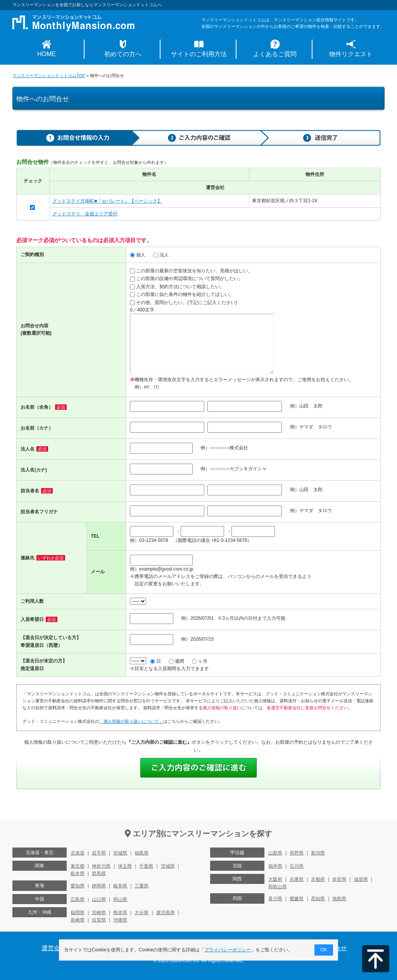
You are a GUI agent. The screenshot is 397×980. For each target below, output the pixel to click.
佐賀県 (99, 920)
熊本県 (120, 913)
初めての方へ (123, 54)
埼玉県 (125, 866)
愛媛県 (297, 899)
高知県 (318, 899)
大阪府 (275, 879)
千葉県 (146, 866)
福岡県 (78, 913)
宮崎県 (99, 913)
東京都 (78, 866)
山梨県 (275, 853)
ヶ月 (200, 661)
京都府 (318, 879)
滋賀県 (361, 879)
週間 (176, 661)
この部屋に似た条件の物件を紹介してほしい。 (182, 294)
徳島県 (339, 899)
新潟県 (318, 853)
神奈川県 (101, 866)
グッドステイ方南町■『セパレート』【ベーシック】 (107, 201)
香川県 (275, 899)
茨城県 (168, 866)
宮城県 (120, 853)
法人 (161, 255)
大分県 (142, 913)
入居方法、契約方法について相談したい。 (177, 287)
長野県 (297, 853)
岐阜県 (120, 886)
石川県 (297, 866)
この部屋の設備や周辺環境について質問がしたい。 (186, 279)
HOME (47, 54)
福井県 (275, 866)
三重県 (142, 886)
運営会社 (54, 948)
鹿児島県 (166, 913)
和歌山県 (278, 887)
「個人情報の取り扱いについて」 (131, 721)
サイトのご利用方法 (199, 54)
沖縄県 (120, 920)
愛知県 (78, 886)
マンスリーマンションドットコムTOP (49, 76)
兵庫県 (297, 879)
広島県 (78, 899)
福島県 (142, 853)
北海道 (78, 853)
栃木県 (78, 873)
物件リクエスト (351, 54)
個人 (138, 255)
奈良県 (339, 879)
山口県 (99, 899)
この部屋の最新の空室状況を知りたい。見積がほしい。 (191, 271)
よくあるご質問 (275, 54)
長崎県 (78, 920)
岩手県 (99, 853)
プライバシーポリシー (228, 950)
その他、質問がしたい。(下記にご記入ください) (183, 303)
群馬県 (99, 873)
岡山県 (120, 899)
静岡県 (99, 886)
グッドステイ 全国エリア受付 (85, 214)
